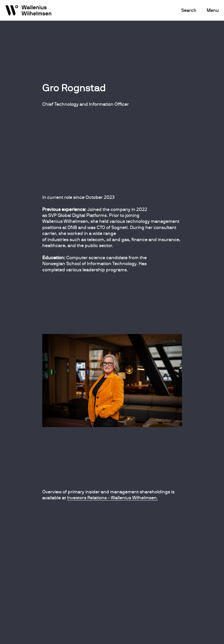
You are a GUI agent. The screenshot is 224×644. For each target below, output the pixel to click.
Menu (213, 10)
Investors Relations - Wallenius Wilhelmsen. (113, 498)
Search (189, 10)
